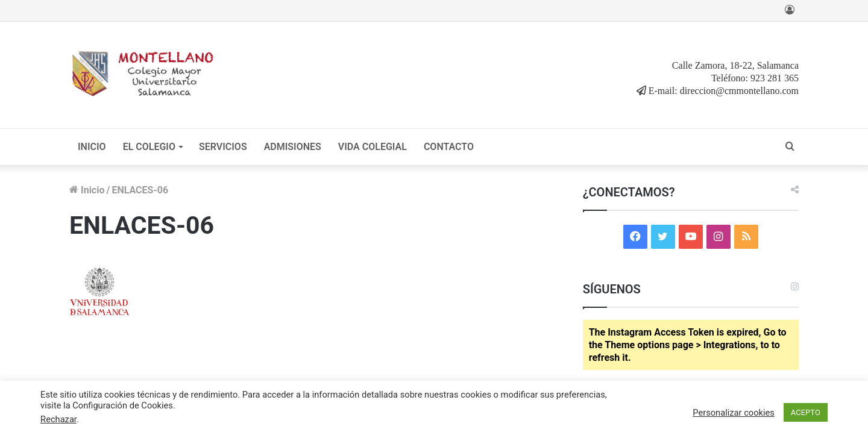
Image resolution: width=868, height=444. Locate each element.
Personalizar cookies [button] (734, 413)
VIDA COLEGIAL (373, 147)
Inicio (87, 190)
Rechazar (58, 419)
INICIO (92, 147)
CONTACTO (449, 147)
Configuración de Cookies (123, 405)
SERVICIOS (223, 147)
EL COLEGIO (149, 147)
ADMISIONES (293, 147)
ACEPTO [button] (806, 412)
